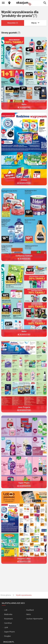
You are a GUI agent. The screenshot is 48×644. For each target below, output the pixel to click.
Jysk (6, 627)
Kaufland (30, 610)
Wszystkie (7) (13, 23)
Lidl (6, 610)
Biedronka (8, 614)
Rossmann (9, 619)
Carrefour (8, 623)
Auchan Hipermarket (35, 619)
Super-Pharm (9, 632)
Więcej (35, 23)
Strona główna (6, 595)
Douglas (7, 636)
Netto (29, 614)
